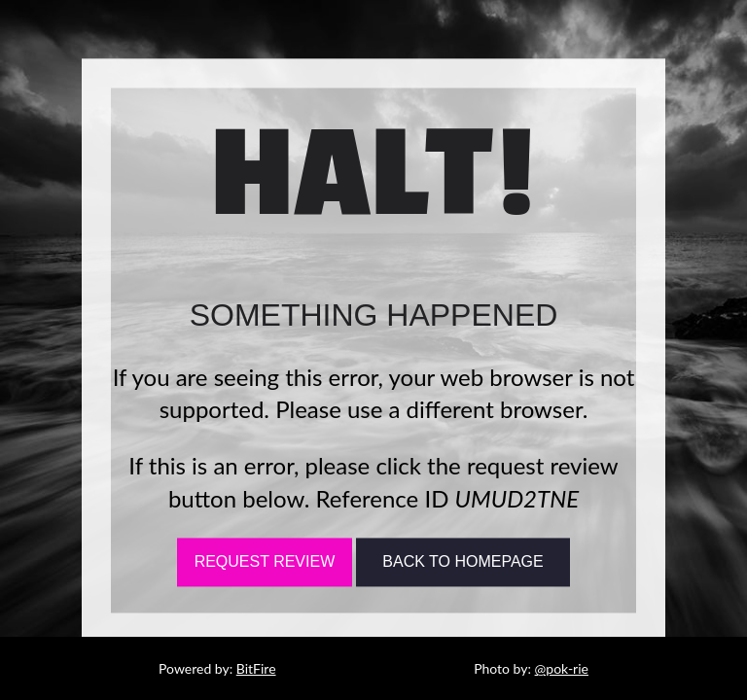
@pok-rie (562, 668)
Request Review (265, 562)
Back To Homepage (462, 562)
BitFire (256, 668)
